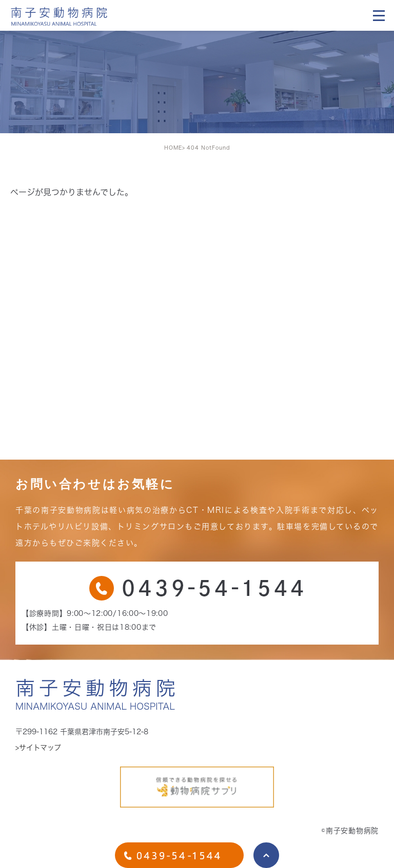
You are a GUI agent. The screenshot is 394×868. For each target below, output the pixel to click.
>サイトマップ (38, 748)
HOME (173, 148)
